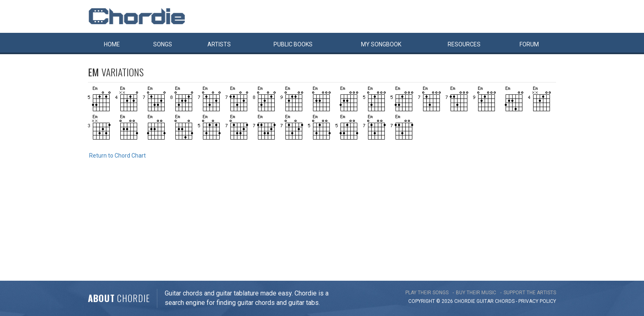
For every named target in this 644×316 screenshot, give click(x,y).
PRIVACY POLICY (537, 301)
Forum (529, 44)
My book (381, 44)
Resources (464, 44)
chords (505, 301)
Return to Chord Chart (117, 156)
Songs (163, 44)
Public (293, 44)
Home (112, 44)
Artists (219, 44)
